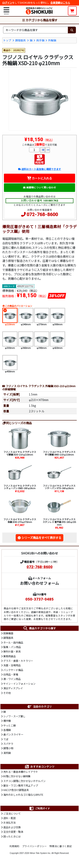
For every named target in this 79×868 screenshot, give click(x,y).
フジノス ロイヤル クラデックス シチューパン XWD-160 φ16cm (20, 487)
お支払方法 (9, 823)
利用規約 (14, 846)
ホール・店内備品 (13, 643)
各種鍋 (7, 730)
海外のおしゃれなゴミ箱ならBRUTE (23, 795)
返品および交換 (12, 827)
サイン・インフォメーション (19, 684)
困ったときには (12, 836)
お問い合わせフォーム (39, 583)
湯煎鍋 (7, 753)
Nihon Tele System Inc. (40, 853)
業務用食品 (9, 656)
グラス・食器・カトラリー (18, 661)
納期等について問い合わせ (39, 187)
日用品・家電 (11, 674)
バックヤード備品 (13, 670)
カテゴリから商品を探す (40, 20)
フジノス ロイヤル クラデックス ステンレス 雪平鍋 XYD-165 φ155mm (59, 522)
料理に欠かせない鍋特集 (17, 776)
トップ (7, 40)
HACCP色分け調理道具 (16, 790)
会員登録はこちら (60, 3)
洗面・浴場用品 (12, 665)
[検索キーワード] (35, 30)
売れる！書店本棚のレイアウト (21, 772)
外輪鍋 (52, 40)
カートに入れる (39, 178)
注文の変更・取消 (13, 832)
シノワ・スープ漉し (14, 716)
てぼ (6, 739)
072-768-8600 (42, 215)
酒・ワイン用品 (12, 679)
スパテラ (8, 744)
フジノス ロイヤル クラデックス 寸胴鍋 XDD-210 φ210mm (20, 453)
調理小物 (8, 748)
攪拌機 (7, 721)
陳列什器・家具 (12, 652)
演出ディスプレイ (13, 688)
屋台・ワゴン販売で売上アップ (21, 785)
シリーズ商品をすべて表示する (41, 538)
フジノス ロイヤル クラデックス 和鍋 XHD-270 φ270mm (20, 521)
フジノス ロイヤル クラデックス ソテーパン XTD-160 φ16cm (59, 487)
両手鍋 (40, 40)
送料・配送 (9, 818)
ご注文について (12, 814)
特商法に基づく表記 (61, 846)
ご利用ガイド (39, 808)
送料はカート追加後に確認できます (39, 169)
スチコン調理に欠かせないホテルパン (24, 781)
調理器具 (20, 40)
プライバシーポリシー (34, 846)
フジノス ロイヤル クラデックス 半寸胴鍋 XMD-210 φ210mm (59, 453)
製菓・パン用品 (12, 647)
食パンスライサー (13, 734)
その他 (7, 693)
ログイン (7, 3)
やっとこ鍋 (9, 725)
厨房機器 (8, 633)
